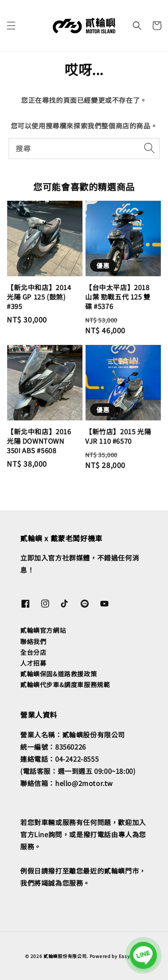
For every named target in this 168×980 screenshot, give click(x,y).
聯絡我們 (33, 641)
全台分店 (33, 652)
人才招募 (33, 663)
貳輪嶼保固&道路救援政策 (58, 674)
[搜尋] (149, 148)
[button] (11, 26)
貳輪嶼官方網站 (43, 630)
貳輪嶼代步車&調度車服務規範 (65, 684)
